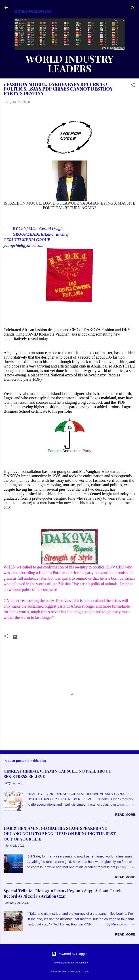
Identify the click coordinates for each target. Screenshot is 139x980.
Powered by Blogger (69, 954)
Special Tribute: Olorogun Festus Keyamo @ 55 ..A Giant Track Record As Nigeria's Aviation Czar (62, 893)
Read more (125, 814)
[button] (133, 86)
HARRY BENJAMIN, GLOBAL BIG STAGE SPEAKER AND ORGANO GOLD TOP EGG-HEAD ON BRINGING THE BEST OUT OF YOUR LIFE (60, 834)
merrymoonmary (79, 963)
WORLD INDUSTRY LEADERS (69, 63)
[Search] (133, 9)
